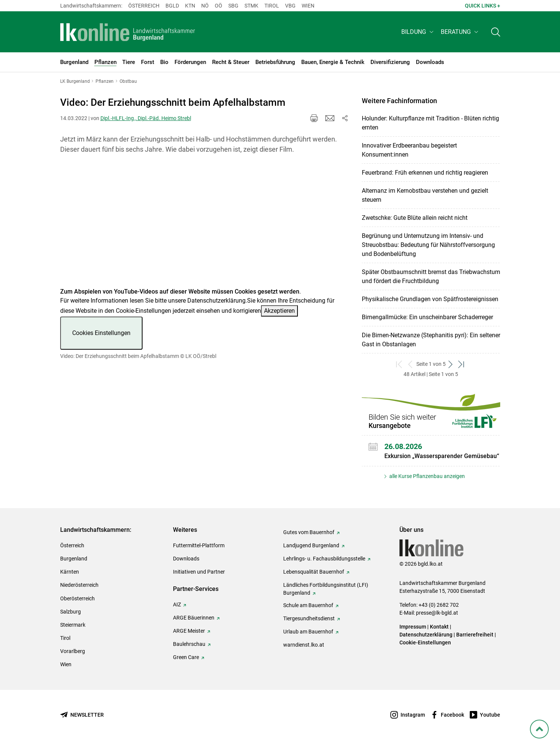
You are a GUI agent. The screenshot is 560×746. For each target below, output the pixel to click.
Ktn (190, 6)
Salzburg (71, 612)
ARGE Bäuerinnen (194, 618)
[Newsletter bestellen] (82, 715)
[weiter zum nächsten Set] (451, 364)
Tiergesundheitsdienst (309, 618)
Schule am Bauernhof (308, 605)
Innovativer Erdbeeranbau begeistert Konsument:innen (409, 150)
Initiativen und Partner (199, 572)
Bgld (172, 6)
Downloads (186, 559)
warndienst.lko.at (304, 645)
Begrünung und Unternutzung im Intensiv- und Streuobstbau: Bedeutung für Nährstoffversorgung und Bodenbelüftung (428, 245)
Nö (205, 6)
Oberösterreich (77, 598)
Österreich (144, 6)
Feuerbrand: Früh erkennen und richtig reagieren (425, 173)
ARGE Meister (189, 631)
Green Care (186, 657)
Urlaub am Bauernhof (308, 632)
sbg (233, 6)
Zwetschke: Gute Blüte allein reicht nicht (415, 218)
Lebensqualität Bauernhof (314, 572)
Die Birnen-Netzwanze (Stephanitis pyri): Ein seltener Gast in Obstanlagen (431, 340)
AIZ (177, 604)
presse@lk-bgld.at (437, 613)
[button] (418, 33)
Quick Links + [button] (483, 6)
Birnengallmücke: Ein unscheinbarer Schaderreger (427, 317)
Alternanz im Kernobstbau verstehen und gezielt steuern (425, 195)
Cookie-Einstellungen (425, 642)
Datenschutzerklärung (216, 301)
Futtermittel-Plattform (199, 545)
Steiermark (73, 625)
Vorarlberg (73, 651)
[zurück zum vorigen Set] (411, 364)
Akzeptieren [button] (279, 311)
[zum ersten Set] (400, 364)
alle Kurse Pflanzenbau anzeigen (426, 476)
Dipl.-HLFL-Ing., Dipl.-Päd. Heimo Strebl (146, 118)
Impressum (413, 627)
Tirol (272, 6)
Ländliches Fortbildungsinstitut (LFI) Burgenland (326, 589)
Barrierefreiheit (475, 635)
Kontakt (439, 627)
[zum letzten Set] (462, 364)
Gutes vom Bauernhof (309, 532)
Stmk (251, 6)
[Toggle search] (496, 33)
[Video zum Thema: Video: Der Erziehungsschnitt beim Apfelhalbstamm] (205, 225)
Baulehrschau (189, 644)
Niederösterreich (79, 585)
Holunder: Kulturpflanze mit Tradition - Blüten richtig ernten (430, 123)
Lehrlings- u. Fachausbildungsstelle (324, 559)
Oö (219, 6)
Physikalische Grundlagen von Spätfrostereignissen (430, 299)
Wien (308, 6)
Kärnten (70, 572)
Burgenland (74, 559)
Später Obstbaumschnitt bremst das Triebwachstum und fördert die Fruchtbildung (431, 276)
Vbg (290, 6)
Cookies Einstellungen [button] (101, 333)
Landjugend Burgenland (311, 545)
